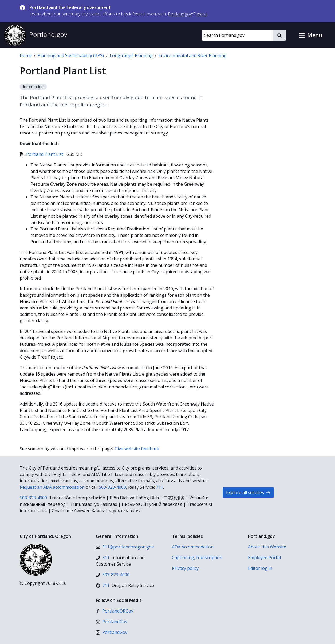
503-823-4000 (112, 487)
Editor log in (260, 568)
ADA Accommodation (193, 547)
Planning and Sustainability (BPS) (71, 55)
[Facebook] (115, 611)
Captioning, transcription (197, 558)
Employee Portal (264, 558)
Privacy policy (185, 568)
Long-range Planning (131, 55)
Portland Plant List (42, 154)
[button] (310, 35)
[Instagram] (112, 632)
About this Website (267, 547)
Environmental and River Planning (193, 55)
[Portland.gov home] (36, 35)
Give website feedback (137, 449)
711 (159, 487)
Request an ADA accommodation (52, 487)
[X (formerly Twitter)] (112, 622)
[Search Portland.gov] (238, 35)
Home (26, 55)
